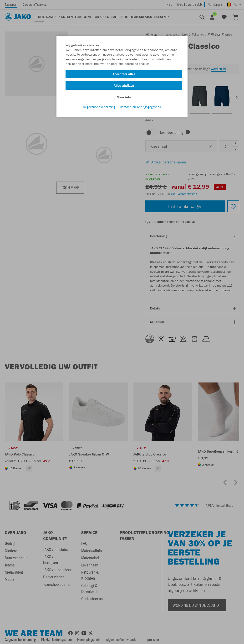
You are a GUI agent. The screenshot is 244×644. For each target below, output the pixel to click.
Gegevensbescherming (99, 108)
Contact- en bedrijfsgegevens (140, 108)
